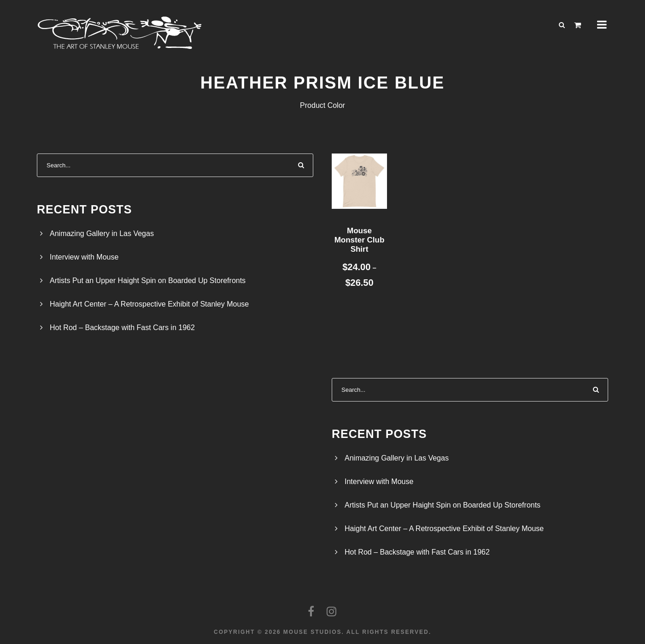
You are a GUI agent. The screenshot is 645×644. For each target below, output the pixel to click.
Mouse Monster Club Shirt (360, 240)
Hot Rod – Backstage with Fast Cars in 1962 (122, 328)
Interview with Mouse (84, 257)
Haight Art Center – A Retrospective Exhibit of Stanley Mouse (149, 304)
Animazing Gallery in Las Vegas (102, 233)
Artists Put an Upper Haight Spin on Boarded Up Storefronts (148, 281)
